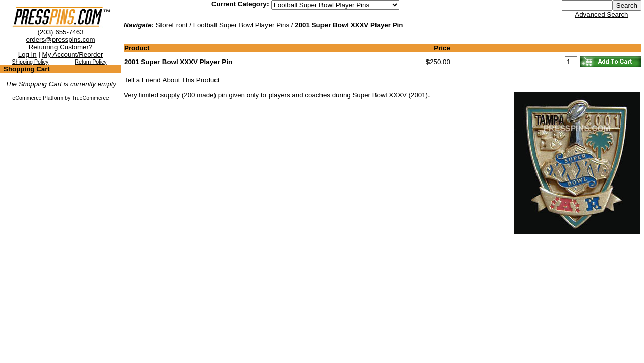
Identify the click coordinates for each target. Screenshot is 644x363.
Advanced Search (601, 14)
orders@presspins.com (60, 40)
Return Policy (91, 62)
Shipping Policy (31, 62)
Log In (28, 55)
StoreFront (172, 25)
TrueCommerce (90, 98)
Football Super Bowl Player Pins (241, 25)
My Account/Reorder (73, 55)
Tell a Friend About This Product (172, 80)
